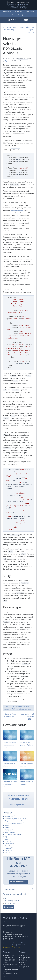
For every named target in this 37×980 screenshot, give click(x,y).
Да (5, 898)
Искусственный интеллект (14, 823)
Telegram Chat (25, 958)
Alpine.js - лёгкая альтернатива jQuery (10, 745)
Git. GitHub (9, 850)
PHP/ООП (8, 830)
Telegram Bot (25, 967)
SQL (6, 837)
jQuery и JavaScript (11, 832)
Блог (7, 853)
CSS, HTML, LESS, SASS (12, 835)
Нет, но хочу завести (11, 901)
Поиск (14, 15)
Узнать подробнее (17, 882)
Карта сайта (9, 937)
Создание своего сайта (13, 821)
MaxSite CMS (9, 955)
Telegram (24, 955)
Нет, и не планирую (11, 903)
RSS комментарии (17, 939)
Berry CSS (31, 11)
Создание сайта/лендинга (18, 6)
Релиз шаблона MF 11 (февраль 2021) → (27, 30)
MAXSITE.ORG (18, 20)
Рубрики (8, 11)
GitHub (23, 964)
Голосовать (8, 907)
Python (7, 828)
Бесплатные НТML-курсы (20, 8)
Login (25, 15)
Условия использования (13, 934)
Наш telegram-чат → (18, 805)
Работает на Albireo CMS (12, 943)
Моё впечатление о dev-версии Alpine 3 (10, 784)
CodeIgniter (9, 844)
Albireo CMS (19, 11)
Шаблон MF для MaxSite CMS (19, 4)
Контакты (8, 932)
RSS (6, 939)
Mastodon (24, 960)
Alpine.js (8, 61)
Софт (7, 846)
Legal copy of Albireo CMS (13, 947)
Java (6, 839)
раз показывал (17, 210)
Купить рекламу (22, 937)
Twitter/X (24, 962)
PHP (6, 825)
